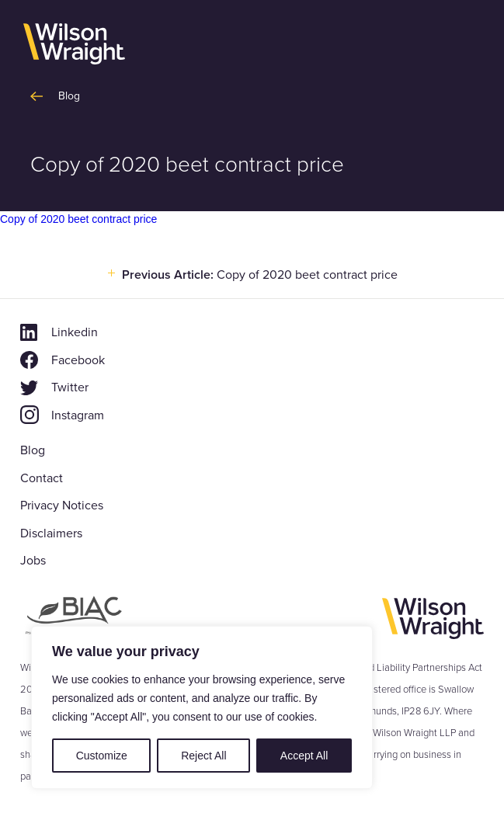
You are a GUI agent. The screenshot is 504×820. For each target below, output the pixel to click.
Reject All (203, 756)
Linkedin (75, 332)
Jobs (33, 560)
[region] (202, 707)
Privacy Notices (62, 505)
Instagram (78, 415)
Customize (102, 756)
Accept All (304, 756)
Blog (33, 450)
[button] (467, 45)
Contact (42, 478)
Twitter (70, 387)
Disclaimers (51, 533)
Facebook (78, 360)
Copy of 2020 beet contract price (78, 219)
